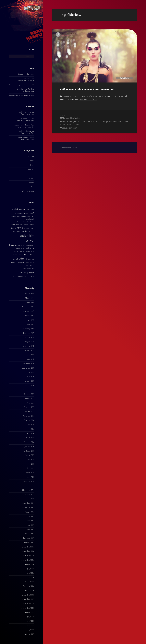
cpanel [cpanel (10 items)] (26, 213)
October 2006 (29, 556)
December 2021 (28, 333)
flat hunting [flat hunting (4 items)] (15, 225)
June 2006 (30, 573)
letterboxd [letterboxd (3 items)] (31, 232)
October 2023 (29, 316)
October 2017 (29, 394)
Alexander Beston (21, 125)
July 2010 (31, 499)
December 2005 (28, 595)
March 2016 (30, 438)
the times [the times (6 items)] (30, 266)
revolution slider (116, 122)
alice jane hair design (100, 122)
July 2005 (31, 617)
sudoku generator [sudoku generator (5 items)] (17, 263)
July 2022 (31, 320)
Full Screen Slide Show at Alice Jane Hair (86, 90)
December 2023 (28, 307)
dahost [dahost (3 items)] (21, 216)
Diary (32, 165)
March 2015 (30, 473)
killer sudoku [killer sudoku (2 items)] (12, 232)
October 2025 (29, 294)
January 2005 (29, 634)
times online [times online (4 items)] (27, 269)
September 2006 (28, 560)
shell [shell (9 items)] (25, 254)
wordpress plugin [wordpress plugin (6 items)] (20, 276)
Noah (20, 112)
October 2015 (29, 451)
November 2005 (28, 599)
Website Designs (28, 191)
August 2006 (29, 565)
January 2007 (29, 543)
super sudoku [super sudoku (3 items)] (21, 266)
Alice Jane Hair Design (88, 99)
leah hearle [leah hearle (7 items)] (21, 232)
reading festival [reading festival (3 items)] (19, 251)
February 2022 (29, 329)
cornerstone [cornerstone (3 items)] (18, 213)
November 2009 (28, 503)
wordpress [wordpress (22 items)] (27, 272)
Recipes (31, 178)
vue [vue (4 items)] (33, 269)
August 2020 (29, 351)
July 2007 (31, 517)
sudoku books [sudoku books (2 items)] (31, 259)
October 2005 (29, 604)
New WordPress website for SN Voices (26, 80)
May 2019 (31, 377)
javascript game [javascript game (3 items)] (29, 228)
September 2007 (28, 508)
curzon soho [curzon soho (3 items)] (15, 216)
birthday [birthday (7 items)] (26, 209)
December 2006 (28, 547)
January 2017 (29, 412)
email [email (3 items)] (28, 219)
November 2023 (28, 311)
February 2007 (29, 538)
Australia (31, 156)
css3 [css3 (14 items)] (32, 213)
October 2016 (29, 420)
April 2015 (31, 468)
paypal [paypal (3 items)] (18, 248)
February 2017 (29, 407)
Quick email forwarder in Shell (28, 113)
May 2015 (31, 464)
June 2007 (30, 521)
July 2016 (31, 425)
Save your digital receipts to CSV (22, 85)
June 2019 (31, 373)
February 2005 (29, 630)
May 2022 (30, 324)
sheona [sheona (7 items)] (31, 255)
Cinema (31, 161)
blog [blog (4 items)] (33, 209)
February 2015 (29, 477)
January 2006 (29, 591)
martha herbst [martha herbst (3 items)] (24, 245)
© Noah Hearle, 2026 (69, 148)
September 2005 (28, 608)
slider (126, 122)
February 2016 (29, 442)
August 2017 (30, 399)
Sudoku (32, 187)
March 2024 (30, 298)
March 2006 (30, 582)
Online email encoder (26, 74)
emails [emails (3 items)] (32, 219)
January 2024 (29, 303)
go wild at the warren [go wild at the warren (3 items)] (27, 225)
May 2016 (31, 429)
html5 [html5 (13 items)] (20, 228)
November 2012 (28, 490)
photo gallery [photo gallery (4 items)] (26, 248)
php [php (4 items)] (33, 248)
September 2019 (28, 368)
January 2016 (29, 447)
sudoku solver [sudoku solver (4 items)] (29, 263)
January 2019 (29, 381)
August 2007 (29, 512)
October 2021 (29, 337)
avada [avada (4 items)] (14, 209)
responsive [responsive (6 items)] (30, 251)
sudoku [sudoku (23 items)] (22, 259)
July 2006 (31, 569)
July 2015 (31, 460)
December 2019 (28, 364)
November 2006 (28, 551)
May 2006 (30, 578)
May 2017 (31, 403)
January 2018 (29, 386)
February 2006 (29, 586)
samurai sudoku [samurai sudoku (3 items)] (17, 255)
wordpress (74, 124)
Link (64, 115)
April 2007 (30, 530)
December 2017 (28, 390)
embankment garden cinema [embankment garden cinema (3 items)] (25, 222)
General (31, 170)
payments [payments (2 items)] (32, 245)
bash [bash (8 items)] (20, 209)
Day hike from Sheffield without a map (25, 90)
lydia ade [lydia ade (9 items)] (14, 245)
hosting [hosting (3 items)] (14, 228)
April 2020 (30, 359)
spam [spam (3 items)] (15, 259)
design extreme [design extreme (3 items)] (29, 216)
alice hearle (85, 122)
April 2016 (31, 434)
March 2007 (30, 534)
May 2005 (30, 626)
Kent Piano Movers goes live (26, 126)
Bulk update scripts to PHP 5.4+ (27, 139)
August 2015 (30, 455)
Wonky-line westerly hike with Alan (21, 96)
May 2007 (30, 525)
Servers (32, 183)
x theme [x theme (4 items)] (32, 276)
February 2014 (29, 486)
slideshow (64, 124)
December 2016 (28, 416)
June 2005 (30, 621)
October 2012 (29, 495)
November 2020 (28, 346)
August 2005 (29, 613)
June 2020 (30, 355)
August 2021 (30, 342)
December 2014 (28, 482)
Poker (32, 174)
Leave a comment (70, 128)
